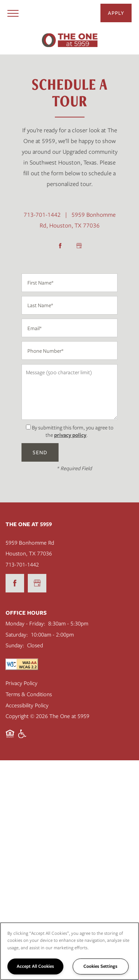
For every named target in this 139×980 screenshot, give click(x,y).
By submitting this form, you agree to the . (73, 431)
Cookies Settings (100, 966)
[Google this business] (79, 246)
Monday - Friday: (25, 623)
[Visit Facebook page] (60, 246)
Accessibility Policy (27, 705)
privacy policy (70, 435)
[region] (69, 951)
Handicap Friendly (23, 738)
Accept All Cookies (35, 966)
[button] (116, 13)
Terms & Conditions (29, 694)
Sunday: (15, 645)
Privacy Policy (21, 683)
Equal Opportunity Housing (10, 738)
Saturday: (17, 634)
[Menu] (13, 13)
